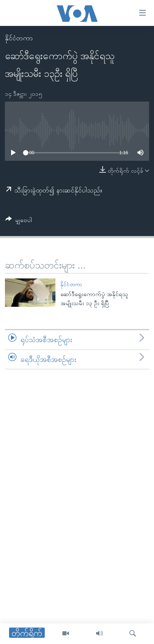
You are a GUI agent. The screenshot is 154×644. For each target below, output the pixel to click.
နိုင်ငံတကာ (19, 38)
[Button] (19, 221)
